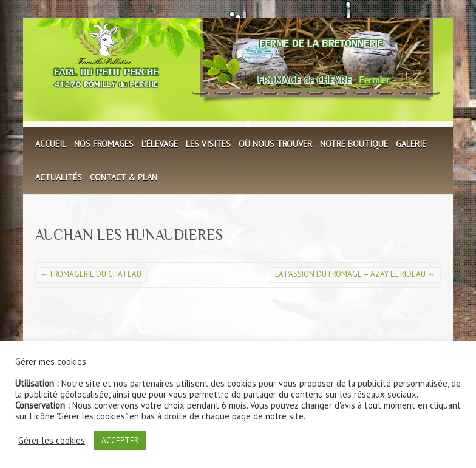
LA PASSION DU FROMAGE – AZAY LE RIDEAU (355, 274)
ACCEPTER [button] (120, 440)
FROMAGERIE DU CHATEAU (91, 274)
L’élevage (160, 144)
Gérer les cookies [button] (52, 441)
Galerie (411, 144)
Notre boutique (354, 144)
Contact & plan (124, 177)
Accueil (51, 144)
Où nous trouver (275, 144)
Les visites (208, 144)
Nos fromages (104, 144)
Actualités (59, 177)
